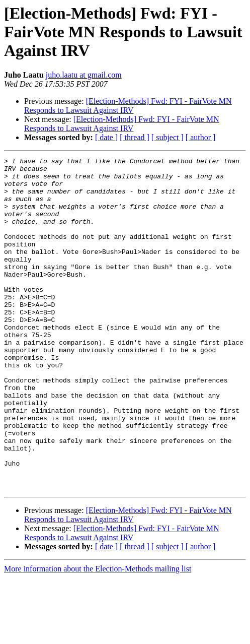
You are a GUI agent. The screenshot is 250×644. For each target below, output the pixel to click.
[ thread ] (135, 137)
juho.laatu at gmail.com (84, 75)
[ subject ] (168, 137)
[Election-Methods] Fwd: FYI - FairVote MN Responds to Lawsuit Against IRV (128, 106)
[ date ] (106, 137)
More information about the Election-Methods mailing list (98, 635)
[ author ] (201, 137)
